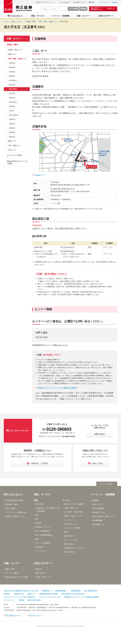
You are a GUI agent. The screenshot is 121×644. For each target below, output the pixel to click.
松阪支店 (12, 124)
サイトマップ (104, 2)
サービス (67, 500)
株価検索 (96, 500)
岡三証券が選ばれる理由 (14, 500)
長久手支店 (64, 22)
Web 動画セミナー (99, 524)
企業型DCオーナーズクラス (74, 548)
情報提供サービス (99, 512)
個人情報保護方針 (91, 591)
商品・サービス (42, 494)
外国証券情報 (76, 591)
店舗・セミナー (14, 39)
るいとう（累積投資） (43, 543)
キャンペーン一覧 (71, 540)
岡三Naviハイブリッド (43, 527)
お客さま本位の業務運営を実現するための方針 (21, 591)
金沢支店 (12, 98)
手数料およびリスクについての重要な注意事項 (57, 388)
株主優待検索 (97, 520)
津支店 (11, 111)
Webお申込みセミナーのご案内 (17, 162)
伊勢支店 (12, 128)
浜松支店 (12, 72)
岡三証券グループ (13, 616)
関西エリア (12, 141)
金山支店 (12, 85)
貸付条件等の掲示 (34, 600)
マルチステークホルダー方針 (50, 597)
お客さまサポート (43, 563)
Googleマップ (40, 175)
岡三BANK (39, 547)
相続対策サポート (71, 536)
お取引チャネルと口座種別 (74, 504)
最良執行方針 (19, 594)
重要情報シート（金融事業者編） (55, 591)
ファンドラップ (41, 551)
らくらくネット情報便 (72, 528)
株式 (37, 515)
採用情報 (91, 2)
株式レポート (97, 504)
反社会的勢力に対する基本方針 (73, 594)
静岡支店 (12, 67)
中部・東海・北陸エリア (17, 59)
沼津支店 (12, 63)
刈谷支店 (12, 93)
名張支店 (12, 119)
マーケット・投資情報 (103, 494)
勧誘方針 (7, 594)
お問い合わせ (40, 573)
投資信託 (38, 523)
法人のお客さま (65, 2)
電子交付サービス (71, 524)
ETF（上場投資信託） (43, 531)
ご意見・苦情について (43, 577)
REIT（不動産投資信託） (44, 535)
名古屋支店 (13, 80)
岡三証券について (79, 2)
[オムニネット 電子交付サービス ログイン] (103, 9)
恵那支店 (12, 76)
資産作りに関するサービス (15, 516)
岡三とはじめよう (13, 494)
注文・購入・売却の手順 (73, 512)
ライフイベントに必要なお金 (16, 512)
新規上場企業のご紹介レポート (104, 516)
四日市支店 (13, 102)
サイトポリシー (10, 600)
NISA (66, 532)
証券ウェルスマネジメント (45, 2)
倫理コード (32, 594)
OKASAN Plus (69, 552)
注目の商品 (39, 504)
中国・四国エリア (15, 146)
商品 (36, 500)
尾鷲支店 (12, 137)
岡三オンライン (36, 616)
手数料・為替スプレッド (73, 516)
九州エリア (12, 150)
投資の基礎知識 (98, 508)
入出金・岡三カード (71, 508)
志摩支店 (12, 132)
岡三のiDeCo (69, 544)
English (115, 2)
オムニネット (69, 520)
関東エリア (12, 54)
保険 (37, 539)
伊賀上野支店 (14, 115)
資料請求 (38, 569)
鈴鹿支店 (12, 106)
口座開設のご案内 (12, 504)
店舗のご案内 (12, 45)
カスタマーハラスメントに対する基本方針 (19, 597)
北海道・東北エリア (15, 50)
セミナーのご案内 (14, 155)
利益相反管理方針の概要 (49, 594)
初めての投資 (10, 508)
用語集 (22, 600)
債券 (37, 519)
